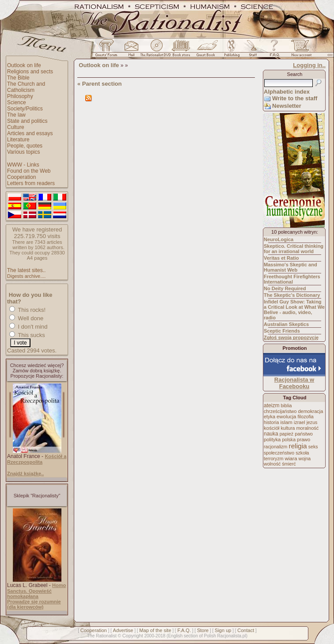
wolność (272, 464)
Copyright (133, 636)
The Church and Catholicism (26, 87)
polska (289, 439)
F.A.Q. (184, 630)
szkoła (302, 453)
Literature (18, 140)
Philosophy (20, 96)
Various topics (23, 152)
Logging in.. (309, 65)
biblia (287, 405)
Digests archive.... (26, 276)
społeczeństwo (279, 453)
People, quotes (25, 146)
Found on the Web (29, 171)
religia (298, 446)
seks (313, 447)
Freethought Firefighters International (292, 279)
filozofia (305, 417)
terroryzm (273, 458)
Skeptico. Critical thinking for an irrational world (294, 249)
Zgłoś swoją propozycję (291, 337)
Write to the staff (295, 98)
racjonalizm (275, 447)
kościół (271, 428)
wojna (305, 458)
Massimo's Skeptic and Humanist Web (290, 267)
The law (16, 115)
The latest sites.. (26, 270)
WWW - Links (23, 165)
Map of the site (155, 630)
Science (17, 102)
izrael (300, 422)
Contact (246, 630)
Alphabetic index (287, 92)
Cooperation (21, 177)
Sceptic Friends (282, 331)
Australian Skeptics (286, 324)
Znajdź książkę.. (25, 474)
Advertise (123, 630)
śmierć (289, 464)
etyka (269, 417)
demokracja (310, 411)
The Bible (18, 78)
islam (286, 422)
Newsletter (287, 106)
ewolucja (286, 417)
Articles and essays (30, 133)
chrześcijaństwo (280, 411)
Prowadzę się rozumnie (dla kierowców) (34, 604)
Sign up (223, 630)
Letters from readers (31, 183)
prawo (304, 439)
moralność (307, 428)
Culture (16, 127)
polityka (272, 439)
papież (287, 434)
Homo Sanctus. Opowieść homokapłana (36, 591)
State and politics (27, 121)
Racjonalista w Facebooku (294, 383)
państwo (304, 434)
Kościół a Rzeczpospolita (37, 459)
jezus (312, 422)
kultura (288, 428)
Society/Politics (25, 109)
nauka (271, 434)
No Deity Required (285, 288)
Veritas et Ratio (281, 258)
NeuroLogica (279, 239)
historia (271, 422)
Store (203, 630)
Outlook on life (24, 65)
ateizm (271, 405)
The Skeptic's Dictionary (292, 295)
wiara (291, 458)
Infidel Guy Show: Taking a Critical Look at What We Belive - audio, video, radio (294, 310)
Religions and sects (30, 72)
